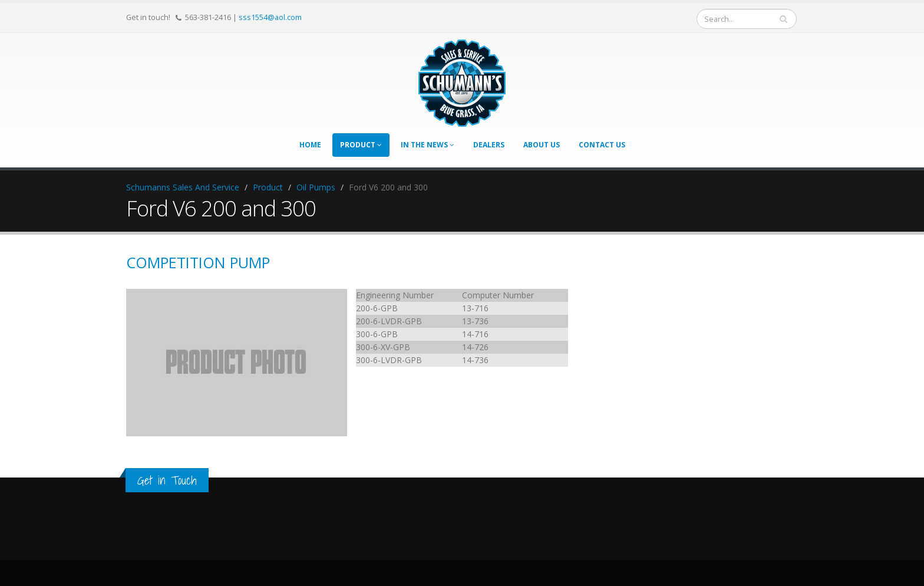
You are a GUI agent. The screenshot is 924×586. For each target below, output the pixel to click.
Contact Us (602, 145)
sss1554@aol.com (270, 17)
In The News (428, 145)
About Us (542, 145)
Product (361, 145)
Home (310, 145)
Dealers (489, 145)
